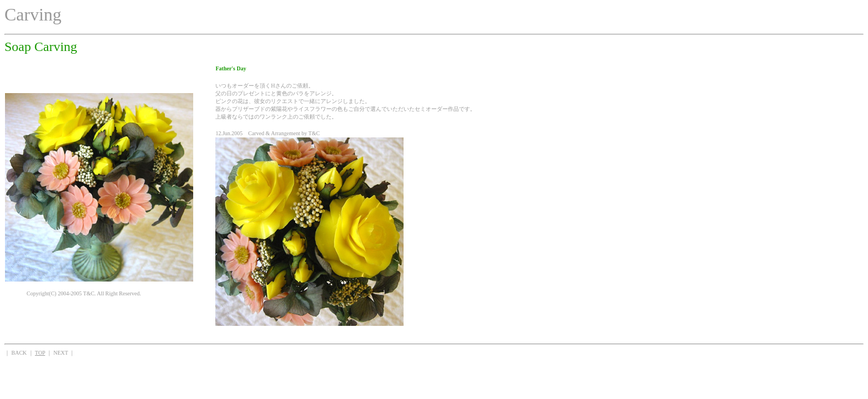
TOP (40, 353)
